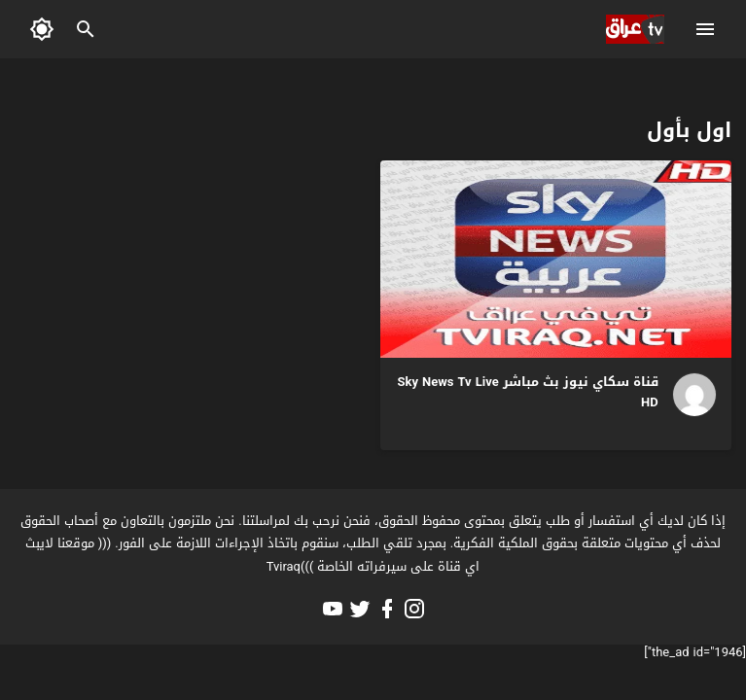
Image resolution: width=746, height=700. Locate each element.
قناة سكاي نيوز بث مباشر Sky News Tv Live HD (528, 392)
